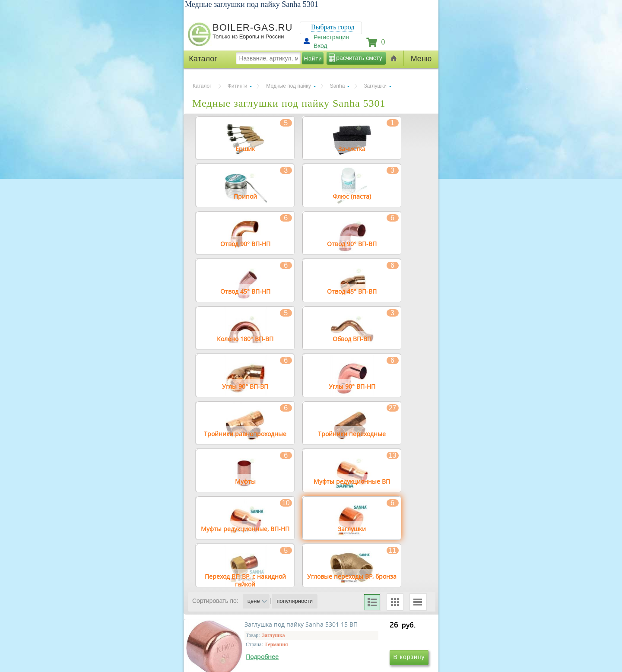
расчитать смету (359, 58)
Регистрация (331, 37)
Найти (313, 59)
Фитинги (238, 86)
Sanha (338, 86)
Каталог (202, 86)
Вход (321, 46)
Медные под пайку (288, 86)
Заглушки (375, 86)
